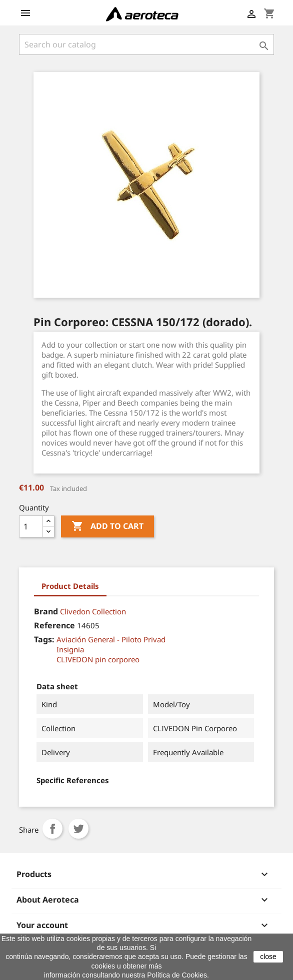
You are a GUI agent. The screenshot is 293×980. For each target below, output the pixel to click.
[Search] (146, 44)
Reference (54, 625)
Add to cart (107, 526)
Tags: (44, 639)
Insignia (70, 649)
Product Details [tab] (70, 586)
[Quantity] (31, 526)
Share (52, 829)
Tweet (78, 829)
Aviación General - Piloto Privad (111, 639)
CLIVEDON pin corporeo (98, 659)
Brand (46, 611)
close (268, 957)
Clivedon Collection (93, 611)
